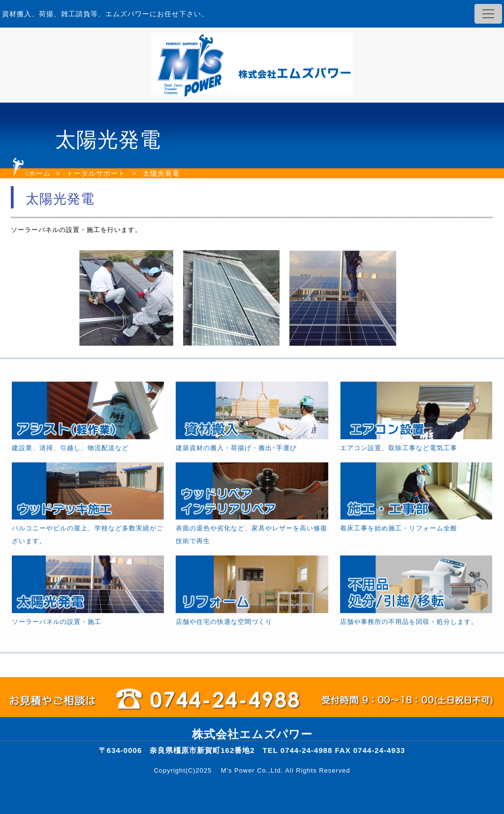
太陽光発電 (161, 173)
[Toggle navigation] (488, 14)
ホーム (40, 173)
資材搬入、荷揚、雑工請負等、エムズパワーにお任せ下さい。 (105, 14)
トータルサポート (96, 173)
